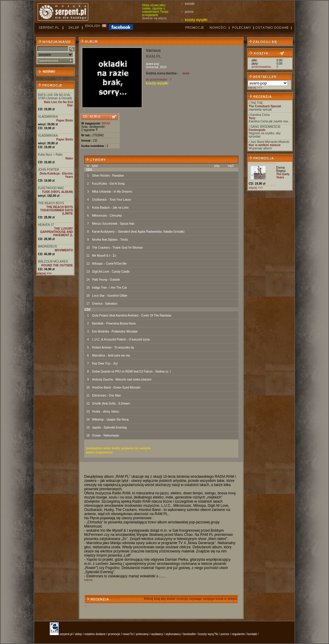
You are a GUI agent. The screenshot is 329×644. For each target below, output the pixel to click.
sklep (78, 634)
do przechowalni (156, 80)
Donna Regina (281, 169)
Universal (152, 67)
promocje (114, 634)
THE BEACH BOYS (51, 203)
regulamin (238, 634)
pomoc (189, 12)
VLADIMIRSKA (48, 117)
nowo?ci (128, 634)
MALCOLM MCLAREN (53, 262)
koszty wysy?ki (208, 634)
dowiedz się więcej (154, 18)
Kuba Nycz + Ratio (50, 155)
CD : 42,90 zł (92, 117)
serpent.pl (66, 634)
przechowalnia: (262, 67)
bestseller (190, 634)
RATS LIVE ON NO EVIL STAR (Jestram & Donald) (55, 97)
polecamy (142, 634)
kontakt (190, 4)
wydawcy (157, 634)
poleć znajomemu (99, 452)
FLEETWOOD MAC (51, 188)
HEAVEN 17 (46, 225)
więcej (88, 580)
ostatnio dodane (95, 634)
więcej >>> (255, 88)
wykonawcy (173, 634)
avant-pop (152, 64)
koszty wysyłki (196, 20)
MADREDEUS (47, 246)
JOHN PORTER (49, 170)
